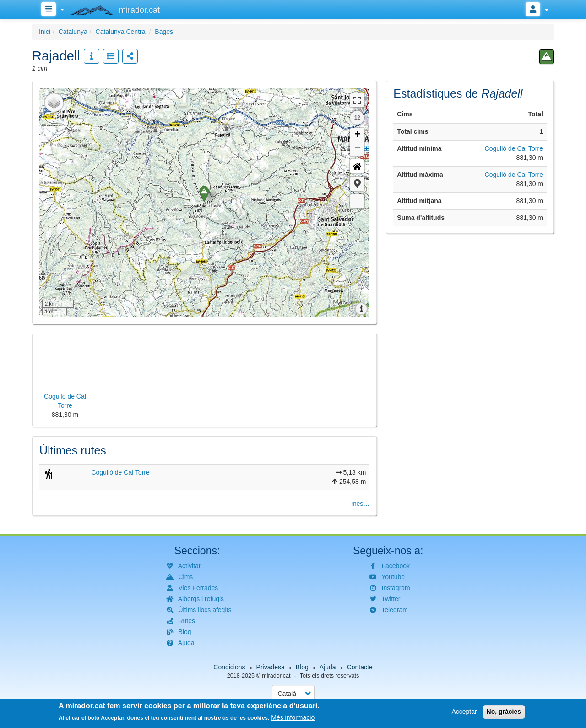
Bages (164, 32)
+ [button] (357, 135)
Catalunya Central (121, 32)
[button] (357, 184)
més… (360, 504)
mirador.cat (276, 676)
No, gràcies (504, 712)
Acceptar (464, 712)
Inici (45, 32)
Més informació (293, 717)
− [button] (357, 149)
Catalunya (73, 32)
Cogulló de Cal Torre (120, 472)
